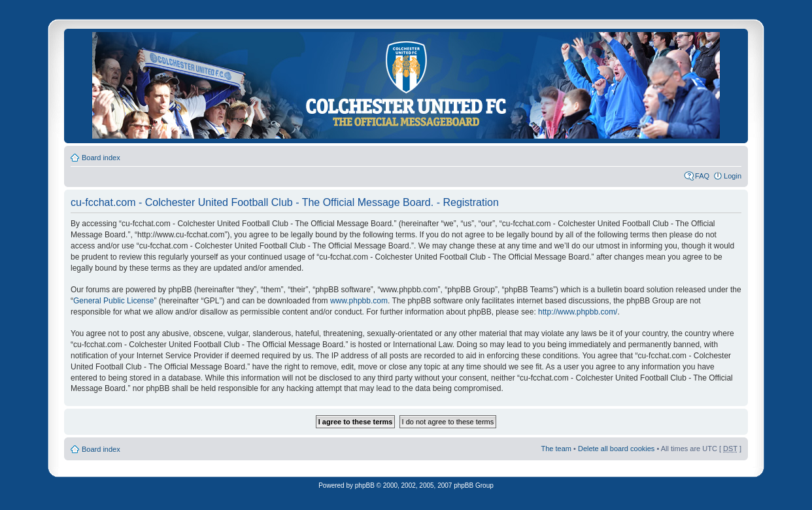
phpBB (365, 485)
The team (556, 449)
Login (733, 176)
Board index (101, 158)
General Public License (113, 301)
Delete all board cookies (616, 449)
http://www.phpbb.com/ (578, 312)
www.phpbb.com (359, 301)
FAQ (702, 176)
